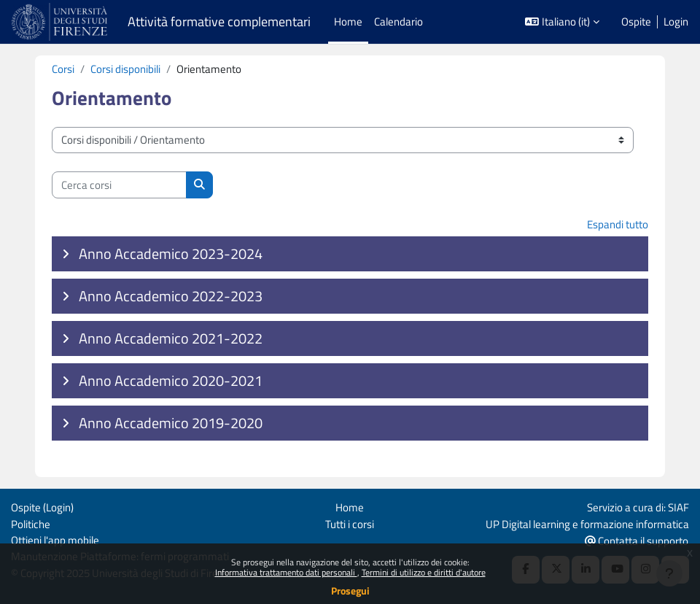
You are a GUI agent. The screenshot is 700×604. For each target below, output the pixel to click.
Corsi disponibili (125, 69)
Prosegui (350, 591)
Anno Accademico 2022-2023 (171, 296)
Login (676, 22)
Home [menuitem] (348, 22)
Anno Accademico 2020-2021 (171, 380)
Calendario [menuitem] (398, 22)
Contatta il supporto (637, 541)
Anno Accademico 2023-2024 (171, 253)
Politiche (31, 524)
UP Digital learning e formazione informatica (587, 524)
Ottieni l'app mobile (55, 540)
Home (350, 507)
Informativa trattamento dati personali (286, 572)
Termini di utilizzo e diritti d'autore (424, 572)
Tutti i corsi (350, 524)
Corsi (63, 69)
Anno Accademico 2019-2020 (171, 423)
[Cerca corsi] (119, 185)
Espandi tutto (618, 224)
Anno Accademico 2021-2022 (171, 338)
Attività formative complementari (219, 22)
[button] (562, 22)
